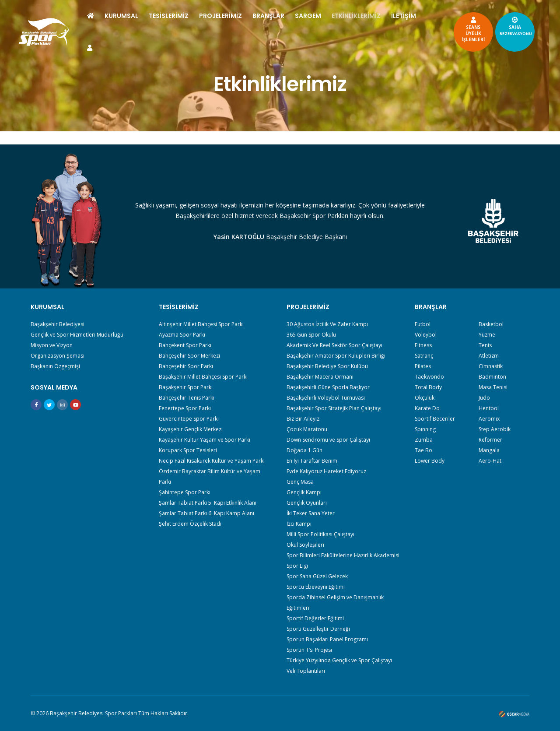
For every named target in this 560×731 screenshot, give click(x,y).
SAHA (495, 26)
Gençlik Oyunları (307, 503)
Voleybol (426, 335)
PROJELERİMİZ (241, 16)
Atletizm (489, 356)
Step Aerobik (495, 429)
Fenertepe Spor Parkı (185, 408)
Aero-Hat (490, 461)
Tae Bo (423, 450)
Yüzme (487, 335)
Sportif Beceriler (435, 419)
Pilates (423, 366)
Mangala (489, 450)
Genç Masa (300, 482)
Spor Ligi (297, 566)
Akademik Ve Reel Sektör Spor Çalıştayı (334, 345)
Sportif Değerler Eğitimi (315, 618)
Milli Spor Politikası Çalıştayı (320, 534)
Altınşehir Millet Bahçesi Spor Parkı (201, 324)
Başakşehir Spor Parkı (186, 387)
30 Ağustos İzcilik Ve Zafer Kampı (327, 324)
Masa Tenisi (493, 387)
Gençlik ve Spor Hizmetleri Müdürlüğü (77, 335)
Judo (484, 398)
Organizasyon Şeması (58, 356)
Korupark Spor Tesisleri (188, 450)
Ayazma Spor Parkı (182, 335)
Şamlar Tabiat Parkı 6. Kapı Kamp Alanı (206, 513)
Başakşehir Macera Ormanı (320, 377)
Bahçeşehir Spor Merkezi (189, 356)
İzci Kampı (299, 524)
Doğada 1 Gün (304, 450)
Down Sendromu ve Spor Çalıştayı (328, 440)
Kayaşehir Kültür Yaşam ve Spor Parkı (205, 440)
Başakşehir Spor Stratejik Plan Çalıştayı (334, 408)
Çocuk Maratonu (307, 429)
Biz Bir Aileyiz (303, 419)
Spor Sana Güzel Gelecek (317, 576)
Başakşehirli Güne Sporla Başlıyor (328, 387)
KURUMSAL (142, 16)
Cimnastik (491, 366)
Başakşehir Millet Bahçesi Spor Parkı (203, 377)
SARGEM (329, 16)
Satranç (424, 356)
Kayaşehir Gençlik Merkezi (191, 429)
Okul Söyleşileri (305, 545)
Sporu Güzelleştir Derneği (318, 629)
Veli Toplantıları (306, 671)
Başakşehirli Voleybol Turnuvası (326, 398)
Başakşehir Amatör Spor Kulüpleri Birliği (336, 356)
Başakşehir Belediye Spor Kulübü (327, 366)
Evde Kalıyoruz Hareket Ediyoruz (326, 471)
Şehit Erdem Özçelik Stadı (190, 524)
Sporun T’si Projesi (309, 650)
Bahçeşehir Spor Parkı (186, 366)
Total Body (428, 387)
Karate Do (427, 408)
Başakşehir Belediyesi (58, 324)
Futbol (423, 324)
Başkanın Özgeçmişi (55, 366)
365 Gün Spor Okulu (311, 335)
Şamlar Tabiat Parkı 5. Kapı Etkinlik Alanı (208, 503)
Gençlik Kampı (304, 492)
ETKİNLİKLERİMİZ (377, 16)
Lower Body (430, 461)
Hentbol (489, 408)
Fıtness (423, 345)
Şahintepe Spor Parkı (185, 492)
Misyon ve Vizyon (52, 345)
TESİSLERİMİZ (190, 16)
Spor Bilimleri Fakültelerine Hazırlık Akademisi (343, 555)
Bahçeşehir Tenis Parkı (187, 398)
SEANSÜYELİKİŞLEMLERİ (452, 29)
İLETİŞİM (121, 48)
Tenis (485, 345)
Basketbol (491, 324)
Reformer (490, 440)
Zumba (424, 440)
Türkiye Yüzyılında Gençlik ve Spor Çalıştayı (339, 660)
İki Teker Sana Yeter (311, 513)
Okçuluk (425, 398)
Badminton (492, 377)
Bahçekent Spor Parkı (185, 345)
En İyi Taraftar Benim (312, 461)
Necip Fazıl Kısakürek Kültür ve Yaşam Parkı (212, 461)
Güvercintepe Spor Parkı (189, 419)
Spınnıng (425, 429)
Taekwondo (429, 377)
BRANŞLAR (289, 16)
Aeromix (489, 419)
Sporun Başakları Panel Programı (327, 639)
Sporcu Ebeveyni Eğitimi (316, 587)
